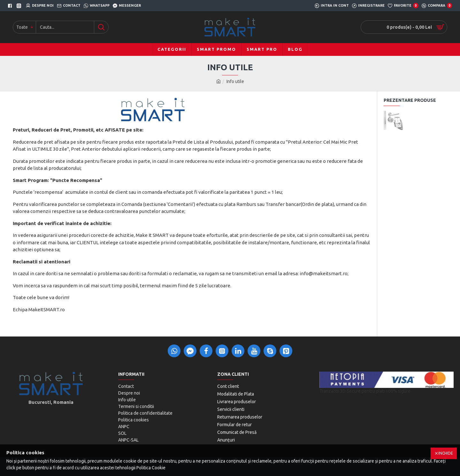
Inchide (446, 453)
